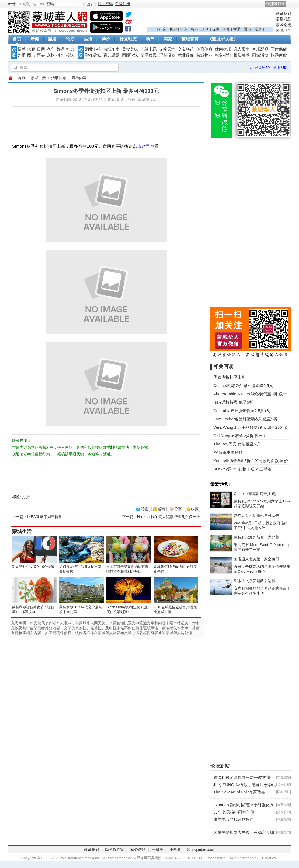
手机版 (158, 849)
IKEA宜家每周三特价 (45, 517)
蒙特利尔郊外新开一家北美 (256, 537)
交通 (237, 29)
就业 (194, 29)
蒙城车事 (112, 49)
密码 (50, 4)
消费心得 (93, 49)
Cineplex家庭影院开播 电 (255, 494)
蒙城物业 (204, 55)
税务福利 (223, 55)
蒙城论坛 (283, 25)
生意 (184, 29)
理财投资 (167, 55)
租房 (163, 29)
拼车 (60, 55)
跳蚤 (53, 39)
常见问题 (283, 19)
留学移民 (149, 55)
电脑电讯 (149, 49)
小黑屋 (175, 849)
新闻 (35, 39)
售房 (173, 29)
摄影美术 (242, 55)
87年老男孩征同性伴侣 (234, 812)
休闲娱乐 (223, 49)
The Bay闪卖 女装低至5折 (237, 444)
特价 (106, 39)
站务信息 (138, 849)
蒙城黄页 (190, 39)
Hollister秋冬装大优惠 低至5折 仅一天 (169, 517)
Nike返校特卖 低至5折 (233, 402)
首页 (17, 39)
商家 (168, 39)
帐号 (12, 4)
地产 (150, 39)
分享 (178, 509)
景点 (248, 29)
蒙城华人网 (10, 78)
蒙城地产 (283, 30)
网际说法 (130, 55)
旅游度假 (279, 55)
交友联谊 (186, 49)
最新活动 (220, 484)
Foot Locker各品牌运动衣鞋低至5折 (245, 419)
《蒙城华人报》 (223, 39)
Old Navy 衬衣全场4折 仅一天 (240, 436)
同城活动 (260, 55)
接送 (258, 29)
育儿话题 (112, 55)
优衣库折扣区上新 (230, 377)
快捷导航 (274, 4)
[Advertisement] (210, 19)
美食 (226, 29)
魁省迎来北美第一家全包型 (256, 559)
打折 (26, 497)
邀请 (161, 509)
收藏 (195, 509)
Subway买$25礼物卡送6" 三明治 (242, 469)
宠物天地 (167, 49)
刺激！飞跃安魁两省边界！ (256, 581)
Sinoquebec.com (201, 849)
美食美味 (130, 49)
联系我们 (283, 13)
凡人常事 (242, 49)
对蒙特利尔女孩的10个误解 (33, 567)
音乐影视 (260, 49)
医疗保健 (279, 49)
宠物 (51, 55)
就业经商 (186, 55)
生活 (88, 39)
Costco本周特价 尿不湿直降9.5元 (243, 386)
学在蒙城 (93, 55)
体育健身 (204, 49)
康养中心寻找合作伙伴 (234, 819)
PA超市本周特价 (228, 452)
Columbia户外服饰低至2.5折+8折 (243, 411)
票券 (41, 55)
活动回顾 (59, 78)
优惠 (216, 29)
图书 (31, 55)
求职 (31, 49)
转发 (145, 509)
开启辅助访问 (290, 4)
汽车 (51, 49)
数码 (60, 49)
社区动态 (128, 39)
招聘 (22, 49)
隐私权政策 (114, 849)
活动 (205, 29)
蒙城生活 (38, 78)
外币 (22, 55)
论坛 (70, 39)
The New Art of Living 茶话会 (239, 792)
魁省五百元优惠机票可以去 (256, 515)
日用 (41, 49)
